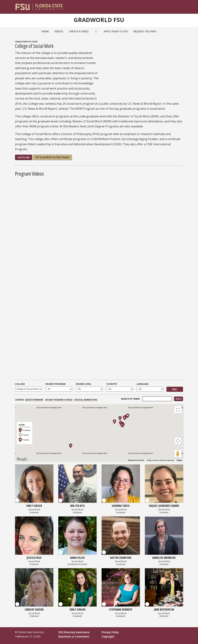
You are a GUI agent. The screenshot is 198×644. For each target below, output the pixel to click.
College (20, 384)
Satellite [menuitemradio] (38, 410)
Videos (59, 31)
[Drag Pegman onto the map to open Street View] (178, 454)
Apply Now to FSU (116, 31)
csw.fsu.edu (23, 157)
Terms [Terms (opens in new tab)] (179, 460)
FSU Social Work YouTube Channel (52, 157)
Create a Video (79, 31)
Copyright (108, 636)
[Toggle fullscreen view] (178, 410)
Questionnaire (34, 400)
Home (45, 31)
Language (143, 384)
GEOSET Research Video (59, 400)
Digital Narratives (86, 400)
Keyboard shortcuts (136, 460)
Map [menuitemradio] (23, 410)
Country (112, 384)
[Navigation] (183, 6)
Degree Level (84, 384)
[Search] (178, 6)
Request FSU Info (145, 31)
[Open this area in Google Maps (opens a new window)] (22, 459)
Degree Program (55, 384)
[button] (71, 446)
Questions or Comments (74, 636)
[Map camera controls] (178, 441)
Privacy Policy (110, 632)
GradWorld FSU (99, 19)
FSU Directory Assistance (74, 632)
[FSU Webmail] (173, 6)
